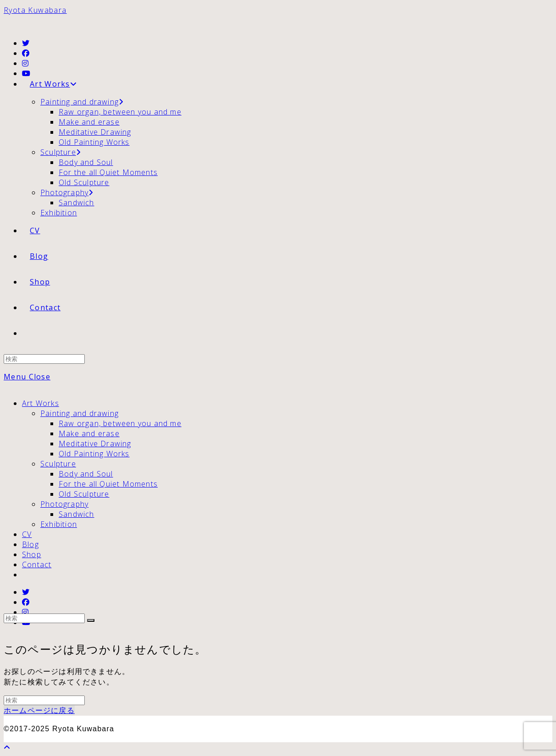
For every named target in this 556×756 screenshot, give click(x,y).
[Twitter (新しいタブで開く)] (26, 43)
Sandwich (77, 514)
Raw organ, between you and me (120, 423)
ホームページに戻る (39, 710)
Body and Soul (86, 474)
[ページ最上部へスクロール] (7, 747)
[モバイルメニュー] (27, 377)
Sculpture (58, 464)
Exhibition (59, 524)
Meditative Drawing (95, 444)
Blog (30, 544)
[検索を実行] (91, 620)
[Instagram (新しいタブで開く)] (25, 63)
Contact (37, 564)
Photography (64, 504)
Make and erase (89, 433)
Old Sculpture (84, 494)
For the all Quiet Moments (108, 484)
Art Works (41, 403)
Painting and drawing (80, 413)
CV (27, 534)
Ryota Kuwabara (35, 10)
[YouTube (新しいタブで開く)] (26, 73)
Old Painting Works (94, 454)
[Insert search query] (44, 359)
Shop (32, 554)
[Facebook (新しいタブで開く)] (26, 53)
